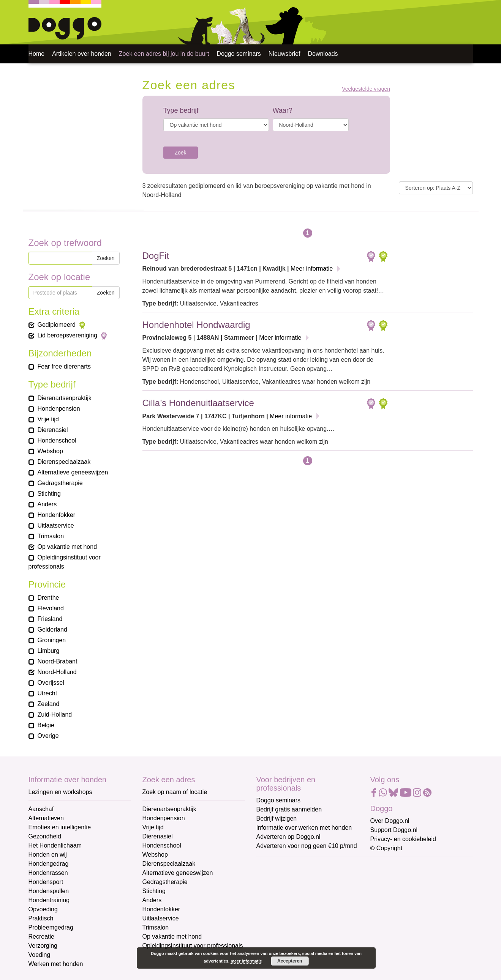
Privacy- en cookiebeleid (403, 839)
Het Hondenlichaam (55, 845)
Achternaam (273, 916)
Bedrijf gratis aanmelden (289, 809)
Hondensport (46, 882)
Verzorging (43, 946)
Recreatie (41, 937)
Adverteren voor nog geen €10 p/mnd (307, 846)
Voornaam (271, 891)
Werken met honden (56, 964)
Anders (152, 900)
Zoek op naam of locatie (175, 792)
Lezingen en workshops (60, 792)
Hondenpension (164, 818)
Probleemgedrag (51, 927)
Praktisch (41, 918)
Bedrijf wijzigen (277, 819)
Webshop (155, 855)
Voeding (40, 955)
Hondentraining (49, 900)
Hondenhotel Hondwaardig (196, 325)
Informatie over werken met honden (304, 828)
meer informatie (246, 961)
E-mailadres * (275, 866)
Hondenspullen (49, 891)
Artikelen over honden (82, 54)
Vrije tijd (153, 827)
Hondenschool (162, 845)
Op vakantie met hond (172, 937)
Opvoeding (43, 909)
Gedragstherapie (165, 882)
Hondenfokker (161, 909)
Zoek (181, 153)
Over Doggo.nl (390, 821)
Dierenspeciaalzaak (169, 864)
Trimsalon (156, 927)
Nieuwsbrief (284, 54)
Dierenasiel (158, 836)
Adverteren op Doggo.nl (288, 837)
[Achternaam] (311, 928)
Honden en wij (48, 855)
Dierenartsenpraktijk (169, 809)
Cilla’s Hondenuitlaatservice (198, 403)
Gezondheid (45, 836)
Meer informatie (312, 269)
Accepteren (290, 961)
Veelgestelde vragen (366, 89)
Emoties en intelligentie (60, 827)
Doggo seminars (239, 54)
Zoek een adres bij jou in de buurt (164, 54)
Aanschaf (41, 809)
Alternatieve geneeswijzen (178, 873)
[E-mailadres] (311, 878)
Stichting (154, 891)
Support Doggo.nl (394, 830)
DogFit (156, 256)
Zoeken (106, 258)
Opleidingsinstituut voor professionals (193, 946)
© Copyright (386, 848)
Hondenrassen (48, 873)
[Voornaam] (311, 903)
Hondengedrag (49, 864)
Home (37, 54)
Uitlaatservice (161, 918)
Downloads (323, 54)
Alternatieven (46, 818)
